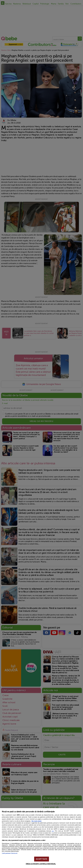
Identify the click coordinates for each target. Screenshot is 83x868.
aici (53, 831)
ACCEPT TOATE (41, 859)
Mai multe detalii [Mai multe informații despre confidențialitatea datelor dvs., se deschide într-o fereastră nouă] (36, 821)
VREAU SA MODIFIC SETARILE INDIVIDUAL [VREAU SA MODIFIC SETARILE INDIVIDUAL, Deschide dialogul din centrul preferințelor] (41, 864)
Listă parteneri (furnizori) (10, 853)
